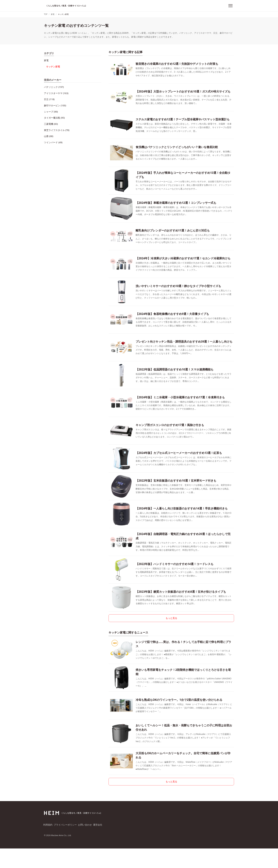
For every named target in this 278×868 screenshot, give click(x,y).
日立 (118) (49, 94)
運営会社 (99, 845)
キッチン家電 (52, 65)
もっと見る (171, 634)
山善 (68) (48, 124)
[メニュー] (230, 6)
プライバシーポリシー (66, 845)
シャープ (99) (50, 104)
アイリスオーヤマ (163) (55, 89)
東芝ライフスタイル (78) (56, 119)
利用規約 (48, 845)
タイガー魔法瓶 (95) (54, 109)
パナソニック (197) (53, 84)
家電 (46, 60)
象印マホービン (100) (54, 99)
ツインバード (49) (52, 129)
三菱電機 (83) (50, 114)
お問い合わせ (86, 845)
